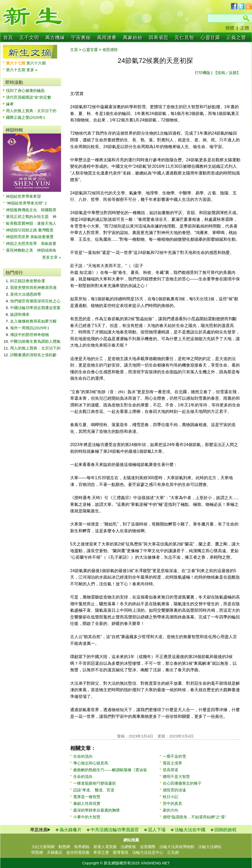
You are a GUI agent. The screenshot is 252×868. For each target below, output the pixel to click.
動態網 (64, 847)
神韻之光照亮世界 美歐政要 (31, 243)
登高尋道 (171, 770)
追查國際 (148, 847)
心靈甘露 (210, 38)
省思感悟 (110, 50)
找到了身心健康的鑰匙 (25, 90)
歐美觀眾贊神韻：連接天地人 (31, 223)
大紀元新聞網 (43, 847)
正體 (245, 28)
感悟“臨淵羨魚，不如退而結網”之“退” (194, 817)
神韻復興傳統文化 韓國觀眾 (31, 210)
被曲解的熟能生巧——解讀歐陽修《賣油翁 (110, 770)
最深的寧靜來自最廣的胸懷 (97, 810)
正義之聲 (236, 38)
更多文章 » (52, 257)
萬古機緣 (55, 38)
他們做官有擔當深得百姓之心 (35, 301)
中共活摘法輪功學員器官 (115, 830)
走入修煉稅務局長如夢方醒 (33, 321)
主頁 (74, 50)
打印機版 (203, 73)
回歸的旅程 (225, 830)
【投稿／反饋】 (227, 73)
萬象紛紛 (133, 38)
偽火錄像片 (71, 830)
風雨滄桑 (107, 38)
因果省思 (159, 38)
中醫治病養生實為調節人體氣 (35, 341)
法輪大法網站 (210, 847)
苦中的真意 (172, 803)
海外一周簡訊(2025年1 (30, 328)
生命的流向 (83, 756)
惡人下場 (157, 830)
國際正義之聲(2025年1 (26, 117)
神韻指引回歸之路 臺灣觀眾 (30, 230)
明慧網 (37, 852)
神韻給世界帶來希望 (23, 196)
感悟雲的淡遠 (174, 790)
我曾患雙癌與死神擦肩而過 (33, 287)
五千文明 (29, 38)
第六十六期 (36, 63)
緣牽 (10, 104)
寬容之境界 (172, 763)
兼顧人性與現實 (87, 803)
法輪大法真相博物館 (177, 847)
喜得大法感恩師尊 (26, 294)
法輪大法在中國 (190, 830)
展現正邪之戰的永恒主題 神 (31, 217)
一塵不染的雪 (174, 756)
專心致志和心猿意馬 (91, 763)
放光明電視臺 (78, 852)
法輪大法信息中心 (148, 852)
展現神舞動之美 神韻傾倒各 (31, 250)
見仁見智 (184, 38)
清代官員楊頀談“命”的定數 (29, 97)
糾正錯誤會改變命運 (28, 281)
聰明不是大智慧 (176, 776)
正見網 (173, 852)
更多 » (32, 70)
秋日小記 (171, 797)
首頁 (8, 38)
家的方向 (171, 810)
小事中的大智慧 (87, 817)
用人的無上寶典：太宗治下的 (31, 111)
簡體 (230, 28)
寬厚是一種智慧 (87, 797)
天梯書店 (55, 852)
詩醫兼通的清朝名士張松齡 (33, 355)
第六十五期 (16, 70)
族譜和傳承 (20, 314)
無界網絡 (82, 847)
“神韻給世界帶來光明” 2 (26, 203)
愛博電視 (121, 852)
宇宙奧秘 (81, 38)
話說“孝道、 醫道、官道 (94, 790)
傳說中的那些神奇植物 (29, 335)
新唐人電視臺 (105, 847)
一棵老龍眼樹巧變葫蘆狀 (95, 783)
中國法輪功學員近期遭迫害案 (35, 308)
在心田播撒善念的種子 (182, 783)
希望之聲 (101, 852)
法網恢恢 (128, 847)
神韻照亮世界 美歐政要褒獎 (30, 237)
